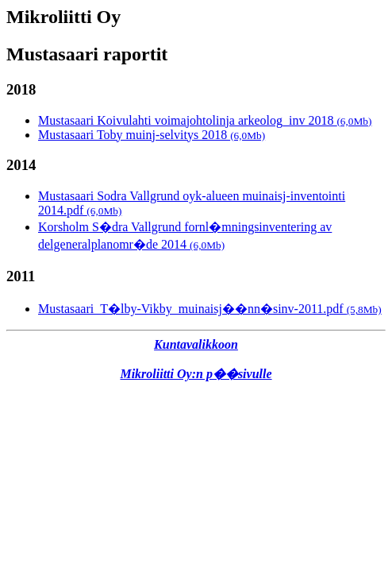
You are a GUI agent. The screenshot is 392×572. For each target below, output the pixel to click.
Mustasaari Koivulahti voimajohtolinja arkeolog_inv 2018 (205, 120)
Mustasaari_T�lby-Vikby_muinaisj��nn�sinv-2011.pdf (210, 309)
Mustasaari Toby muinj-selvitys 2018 (152, 135)
